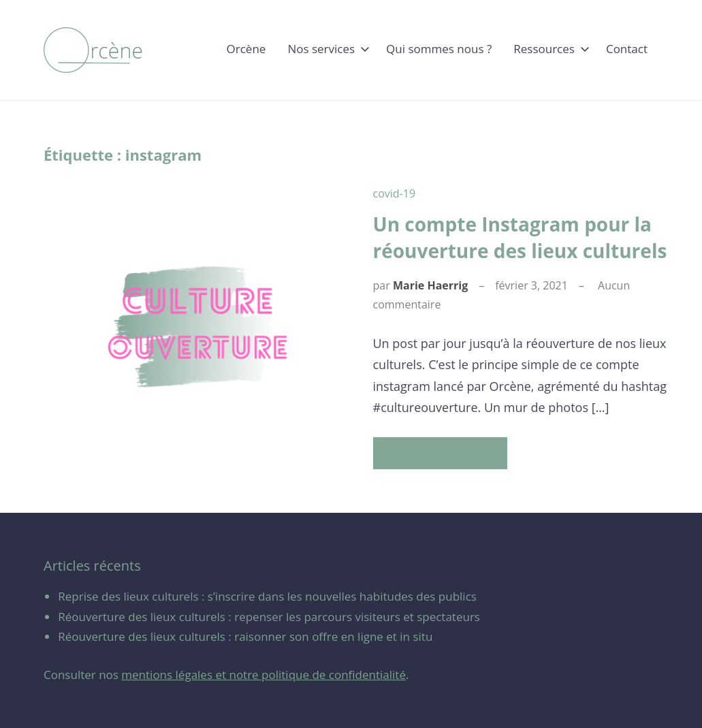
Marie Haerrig (430, 285)
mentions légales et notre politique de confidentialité (264, 675)
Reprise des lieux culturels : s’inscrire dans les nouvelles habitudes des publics (267, 596)
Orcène (246, 49)
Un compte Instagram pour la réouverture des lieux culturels (520, 237)
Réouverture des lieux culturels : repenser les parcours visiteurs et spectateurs (269, 617)
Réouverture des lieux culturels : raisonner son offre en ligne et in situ (245, 636)
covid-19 (395, 193)
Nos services (326, 49)
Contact (627, 49)
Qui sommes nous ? (439, 49)
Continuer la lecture (436, 453)
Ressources (549, 49)
